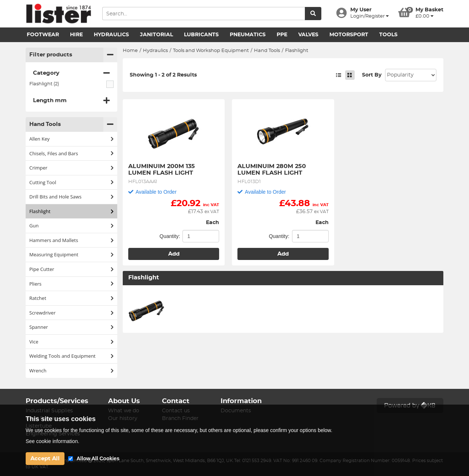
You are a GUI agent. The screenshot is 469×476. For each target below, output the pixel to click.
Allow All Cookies (98, 458)
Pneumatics (248, 35)
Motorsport (349, 35)
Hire (76, 35)
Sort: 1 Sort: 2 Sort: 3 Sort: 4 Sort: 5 (411, 75)
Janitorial (156, 35)
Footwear (43, 35)
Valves (308, 35)
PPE (282, 35)
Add (174, 254)
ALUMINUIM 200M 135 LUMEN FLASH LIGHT (163, 170)
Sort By (372, 75)
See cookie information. (52, 441)
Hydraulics (111, 35)
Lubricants (201, 35)
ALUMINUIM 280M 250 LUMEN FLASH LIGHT (273, 170)
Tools (388, 35)
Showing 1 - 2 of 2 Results (163, 75)
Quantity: (170, 236)
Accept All (45, 459)
